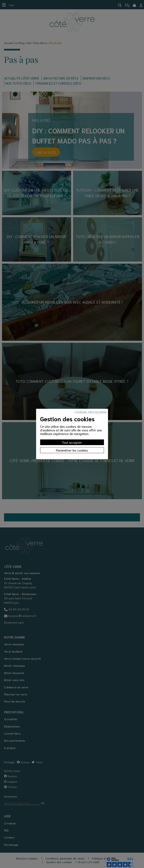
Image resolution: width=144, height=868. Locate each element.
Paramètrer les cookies (72, 450)
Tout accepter (72, 442)
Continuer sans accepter (91, 412)
